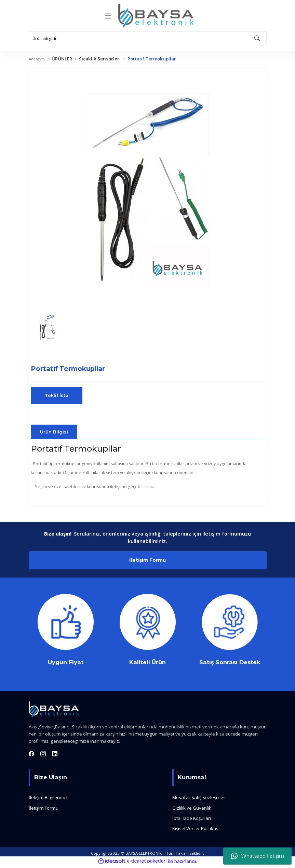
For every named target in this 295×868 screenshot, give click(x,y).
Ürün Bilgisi (54, 432)
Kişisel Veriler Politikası (196, 830)
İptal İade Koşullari (192, 820)
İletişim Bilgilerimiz (48, 799)
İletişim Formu (148, 561)
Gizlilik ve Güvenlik (192, 810)
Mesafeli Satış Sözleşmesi (199, 799)
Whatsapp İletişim (258, 856)
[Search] (148, 38)
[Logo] (156, 16)
